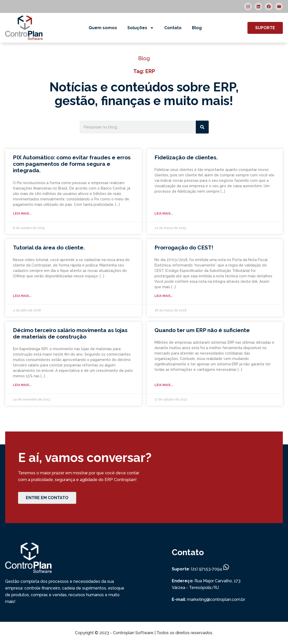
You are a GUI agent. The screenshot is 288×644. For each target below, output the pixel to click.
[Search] (202, 127)
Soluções (141, 28)
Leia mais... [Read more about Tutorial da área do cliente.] (22, 296)
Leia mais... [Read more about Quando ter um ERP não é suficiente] (164, 385)
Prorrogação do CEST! (184, 248)
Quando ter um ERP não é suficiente (202, 330)
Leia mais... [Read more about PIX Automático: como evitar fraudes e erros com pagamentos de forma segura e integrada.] (22, 214)
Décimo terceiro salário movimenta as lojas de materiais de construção (70, 333)
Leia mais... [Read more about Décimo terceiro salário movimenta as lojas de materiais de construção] (22, 385)
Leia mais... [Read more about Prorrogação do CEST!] (164, 296)
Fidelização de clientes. (186, 157)
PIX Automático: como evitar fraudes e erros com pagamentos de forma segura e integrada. (72, 164)
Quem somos (103, 28)
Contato (173, 28)
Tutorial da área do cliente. (49, 248)
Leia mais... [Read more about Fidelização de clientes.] (164, 214)
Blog (197, 28)
